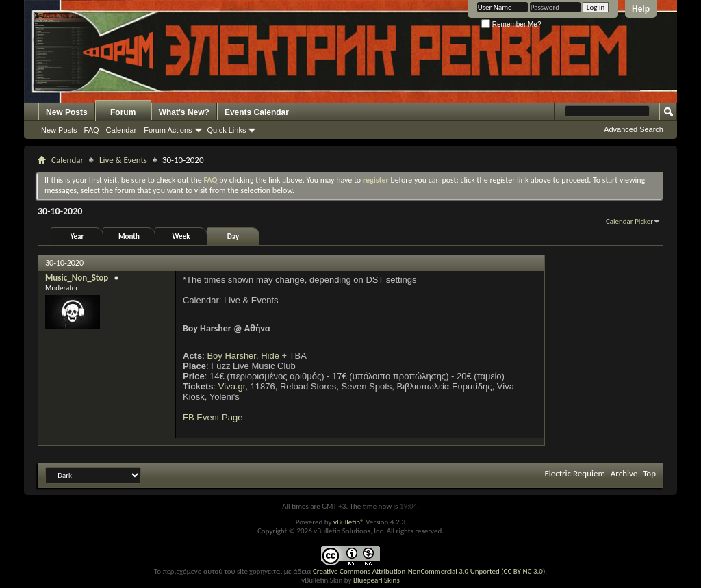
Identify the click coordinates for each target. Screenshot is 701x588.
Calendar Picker (629, 221)
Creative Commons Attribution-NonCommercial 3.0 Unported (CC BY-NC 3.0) (429, 571)
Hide (270, 356)
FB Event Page (213, 417)
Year (77, 237)
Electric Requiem (574, 473)
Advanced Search (634, 129)
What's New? (184, 112)
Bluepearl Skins (377, 580)
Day (233, 237)
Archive (624, 473)
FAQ (92, 130)
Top (649, 473)
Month (129, 237)
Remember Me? (511, 24)
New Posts (67, 112)
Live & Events (123, 160)
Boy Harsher (231, 356)
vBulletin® (349, 522)
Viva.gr (232, 386)
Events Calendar (257, 112)
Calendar (122, 130)
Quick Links (227, 130)
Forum (123, 112)
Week (181, 237)
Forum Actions (168, 130)
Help (641, 9)
